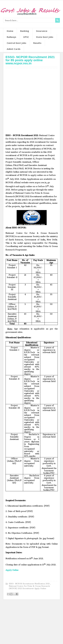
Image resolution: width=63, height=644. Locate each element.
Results (37, 43)
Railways (11, 37)
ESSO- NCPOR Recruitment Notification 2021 (30, 584)
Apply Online (12, 570)
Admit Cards (14, 49)
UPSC (26, 37)
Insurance (42, 31)
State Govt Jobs (45, 37)
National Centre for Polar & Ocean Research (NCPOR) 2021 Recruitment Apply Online (29, 587)
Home (10, 31)
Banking (25, 31)
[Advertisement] (29, 102)
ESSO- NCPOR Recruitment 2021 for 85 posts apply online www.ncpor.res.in (30, 60)
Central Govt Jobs (16, 43)
